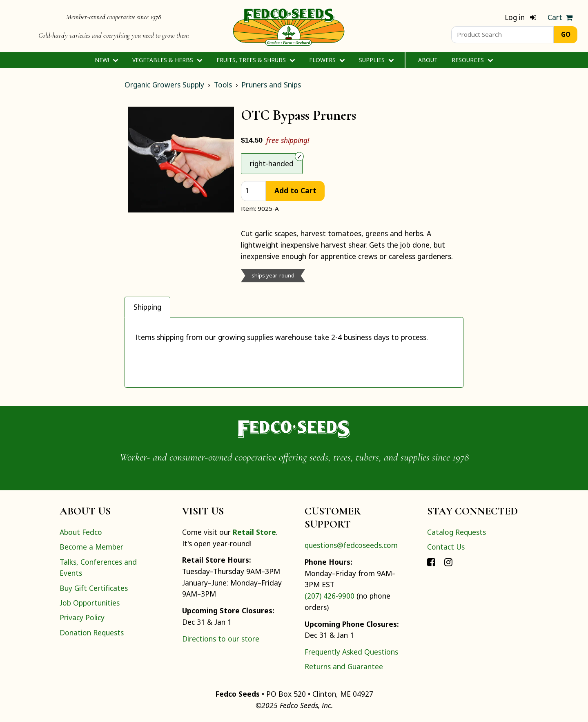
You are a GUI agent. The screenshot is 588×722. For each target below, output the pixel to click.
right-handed (272, 163)
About (428, 60)
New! (106, 60)
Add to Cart (295, 190)
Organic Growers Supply (164, 85)
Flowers (327, 60)
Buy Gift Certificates (94, 588)
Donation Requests (92, 633)
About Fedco (81, 532)
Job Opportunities (90, 603)
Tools (223, 85)
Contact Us (446, 547)
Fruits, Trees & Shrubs (256, 60)
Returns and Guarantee (344, 666)
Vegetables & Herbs (167, 60)
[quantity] (253, 191)
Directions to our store (221, 639)
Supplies (376, 60)
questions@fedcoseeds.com (351, 545)
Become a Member (91, 547)
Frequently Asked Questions (351, 652)
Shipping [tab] (147, 307)
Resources (472, 60)
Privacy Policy (82, 617)
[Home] (289, 26)
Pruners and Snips (271, 85)
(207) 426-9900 (330, 596)
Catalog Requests (457, 532)
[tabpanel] (294, 352)
